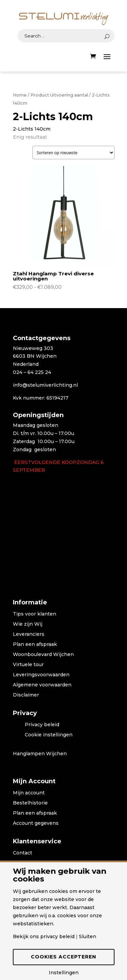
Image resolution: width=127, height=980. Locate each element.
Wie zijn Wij (28, 624)
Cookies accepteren (63, 957)
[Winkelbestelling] (73, 153)
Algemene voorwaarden (42, 685)
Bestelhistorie (30, 803)
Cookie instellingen (49, 735)
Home (20, 95)
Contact (23, 853)
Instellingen (64, 973)
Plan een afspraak (35, 645)
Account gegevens (36, 823)
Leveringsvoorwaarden (41, 675)
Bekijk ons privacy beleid (44, 936)
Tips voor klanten (35, 614)
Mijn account (29, 793)
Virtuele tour (28, 665)
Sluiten (88, 936)
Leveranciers (29, 634)
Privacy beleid (42, 725)
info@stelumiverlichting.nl (45, 385)
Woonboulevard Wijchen (43, 655)
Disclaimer (26, 695)
